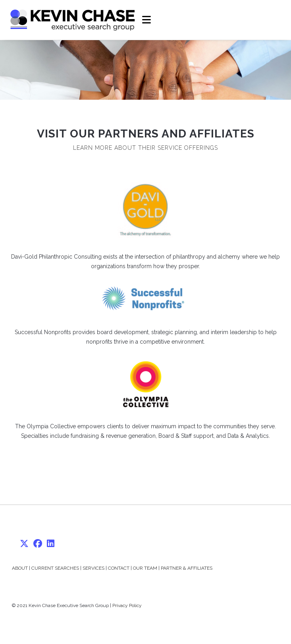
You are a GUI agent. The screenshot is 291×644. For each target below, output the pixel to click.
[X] (24, 543)
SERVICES (93, 568)
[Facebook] (38, 543)
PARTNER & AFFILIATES (187, 568)
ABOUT (20, 568)
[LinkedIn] (51, 543)
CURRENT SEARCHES (55, 568)
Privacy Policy (127, 605)
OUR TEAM (145, 568)
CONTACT (119, 568)
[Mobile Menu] (147, 20)
